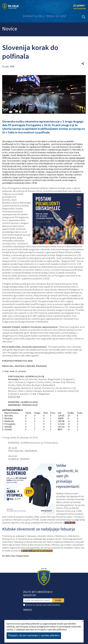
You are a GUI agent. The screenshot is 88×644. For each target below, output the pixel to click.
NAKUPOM (70, 523)
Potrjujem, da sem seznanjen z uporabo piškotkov (34, 635)
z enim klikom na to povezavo (37, 551)
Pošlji (58, 600)
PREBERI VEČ (28, 610)
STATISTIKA (14, 397)
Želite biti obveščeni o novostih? (38, 594)
